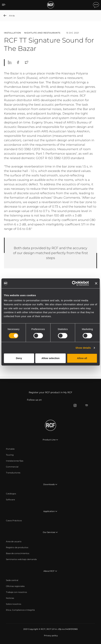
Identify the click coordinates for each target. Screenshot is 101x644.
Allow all (82, 358)
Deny (19, 358)
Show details (83, 348)
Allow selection (50, 358)
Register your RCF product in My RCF (50, 392)
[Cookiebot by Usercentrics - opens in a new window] (74, 283)
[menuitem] (10, 449)
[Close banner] (96, 283)
